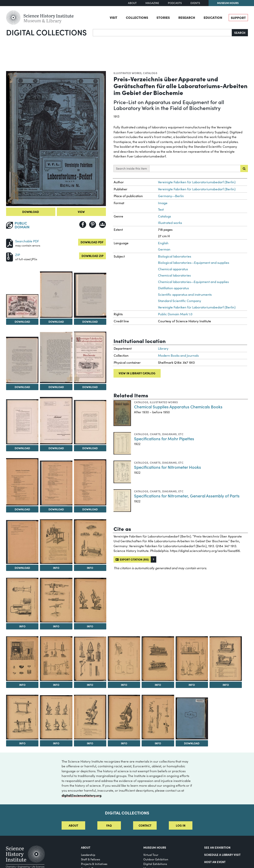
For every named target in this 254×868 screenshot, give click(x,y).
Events (195, 3)
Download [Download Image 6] (56, 387)
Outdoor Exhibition (156, 859)
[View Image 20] (22, 659)
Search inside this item (131, 168)
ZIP (18, 255)
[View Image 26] (226, 659)
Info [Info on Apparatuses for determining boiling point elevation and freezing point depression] (192, 685)
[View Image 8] (22, 422)
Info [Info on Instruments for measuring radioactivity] (124, 685)
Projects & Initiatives (94, 864)
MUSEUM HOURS (155, 847)
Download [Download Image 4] (90, 322)
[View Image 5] (22, 360)
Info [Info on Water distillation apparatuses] (22, 626)
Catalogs (150, 73)
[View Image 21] (56, 659)
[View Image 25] (192, 659)
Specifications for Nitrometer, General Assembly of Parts (187, 496)
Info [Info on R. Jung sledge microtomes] (158, 685)
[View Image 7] (90, 357)
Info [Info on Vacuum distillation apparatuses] (56, 685)
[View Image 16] (90, 542)
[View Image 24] (158, 659)
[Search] (162, 33)
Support (238, 17)
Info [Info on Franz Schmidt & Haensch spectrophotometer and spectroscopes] (56, 626)
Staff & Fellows (90, 859)
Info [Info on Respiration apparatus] (56, 568)
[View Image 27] (22, 717)
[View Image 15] (56, 542)
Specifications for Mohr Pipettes (164, 438)
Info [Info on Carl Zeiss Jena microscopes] (90, 626)
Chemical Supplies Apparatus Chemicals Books (178, 407)
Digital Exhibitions (155, 864)
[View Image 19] (90, 600)
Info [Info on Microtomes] (226, 685)
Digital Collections (46, 32)
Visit (114, 17)
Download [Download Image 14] (22, 568)
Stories (163, 17)
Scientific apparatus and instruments (185, 294)
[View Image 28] (56, 717)
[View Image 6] (56, 358)
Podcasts (175, 3)
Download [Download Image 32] (192, 743)
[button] (154, 559)
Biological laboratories (175, 256)
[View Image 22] (90, 659)
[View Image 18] (56, 600)
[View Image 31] (158, 717)
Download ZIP (92, 256)
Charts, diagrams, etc (167, 434)
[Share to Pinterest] (93, 225)
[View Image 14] (22, 542)
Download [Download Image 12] (56, 509)
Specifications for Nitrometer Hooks (167, 467)
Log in (181, 825)
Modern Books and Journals (178, 355)
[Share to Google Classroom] (102, 225)
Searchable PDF (27, 241)
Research (187, 17)
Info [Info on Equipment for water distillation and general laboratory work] (22, 685)
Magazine (152, 3)
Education (213, 17)
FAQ (109, 825)
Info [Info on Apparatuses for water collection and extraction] (90, 685)
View (81, 212)
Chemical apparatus (173, 269)
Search (240, 33)
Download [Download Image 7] (90, 387)
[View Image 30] (124, 717)
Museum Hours (228, 3)
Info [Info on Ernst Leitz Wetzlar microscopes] (56, 743)
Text (161, 209)
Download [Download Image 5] (22, 387)
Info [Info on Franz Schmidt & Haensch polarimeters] (22, 743)
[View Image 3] (56, 295)
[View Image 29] (90, 717)
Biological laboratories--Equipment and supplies (194, 263)
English (163, 243)
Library (163, 348)
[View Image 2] (22, 306)
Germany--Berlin (171, 196)
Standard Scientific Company (180, 301)
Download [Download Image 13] (90, 509)
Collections (137, 17)
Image (163, 203)
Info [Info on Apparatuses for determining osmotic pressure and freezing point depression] (158, 743)
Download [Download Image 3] (56, 322)
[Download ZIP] (10, 257)
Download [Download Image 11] (22, 509)
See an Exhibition (217, 847)
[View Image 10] (90, 422)
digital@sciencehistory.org (81, 795)
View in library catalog (137, 373)
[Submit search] (244, 168)
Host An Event (215, 862)
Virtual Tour (151, 855)
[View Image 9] (56, 421)
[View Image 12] (56, 483)
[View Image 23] (124, 659)
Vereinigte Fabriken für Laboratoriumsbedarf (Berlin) (197, 182)
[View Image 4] (90, 295)
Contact (145, 825)
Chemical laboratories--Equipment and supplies (193, 282)
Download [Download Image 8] (22, 448)
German (164, 249)
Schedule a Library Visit (222, 855)
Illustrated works (127, 73)
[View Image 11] (22, 482)
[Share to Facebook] (83, 225)
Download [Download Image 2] (22, 322)
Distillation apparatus (173, 288)
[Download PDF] (10, 243)
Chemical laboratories (174, 275)
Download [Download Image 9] (56, 448)
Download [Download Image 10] (90, 448)
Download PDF (92, 242)
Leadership (88, 855)
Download (31, 212)
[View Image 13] (90, 482)
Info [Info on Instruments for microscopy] (90, 568)
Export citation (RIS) (132, 559)
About (132, 3)
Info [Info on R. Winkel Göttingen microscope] (90, 743)
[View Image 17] (22, 600)
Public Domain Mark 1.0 (175, 314)
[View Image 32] (192, 718)
